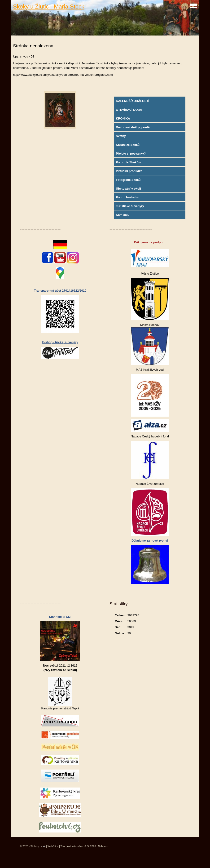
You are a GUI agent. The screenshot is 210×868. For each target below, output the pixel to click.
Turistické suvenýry (130, 206)
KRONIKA (123, 118)
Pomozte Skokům (129, 162)
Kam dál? (123, 215)
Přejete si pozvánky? (131, 154)
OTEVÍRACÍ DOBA (129, 110)
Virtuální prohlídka (129, 171)
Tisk (63, 846)
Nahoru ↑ (103, 846)
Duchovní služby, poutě (133, 127)
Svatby (121, 136)
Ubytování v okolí (128, 189)
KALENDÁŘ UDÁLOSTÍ (133, 101)
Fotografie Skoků (128, 180)
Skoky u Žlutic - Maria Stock (49, 7)
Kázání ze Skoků (128, 145)
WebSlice (53, 846)
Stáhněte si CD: (60, 617)
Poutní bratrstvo (128, 197)
